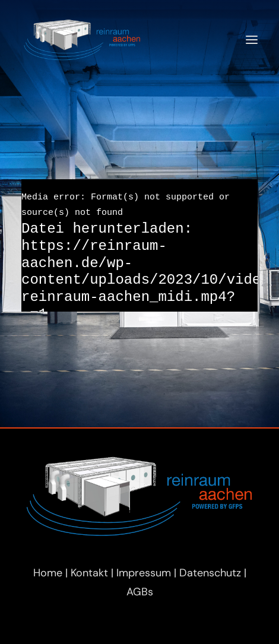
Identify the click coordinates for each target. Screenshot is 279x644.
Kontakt (89, 573)
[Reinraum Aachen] (82, 40)
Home (48, 573)
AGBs (140, 592)
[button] (252, 40)
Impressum (144, 573)
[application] (139, 246)
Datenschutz (210, 573)
